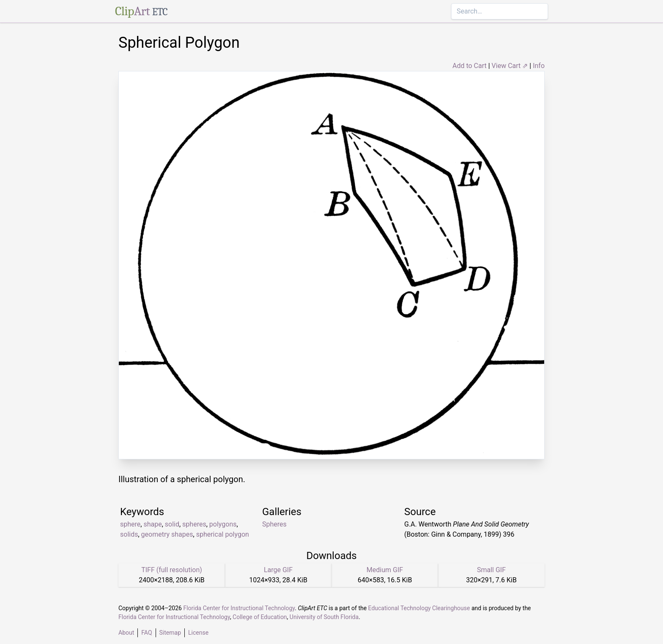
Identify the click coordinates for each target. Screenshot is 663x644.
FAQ (147, 633)
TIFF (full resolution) (172, 570)
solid (172, 524)
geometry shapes (167, 534)
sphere (130, 524)
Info (539, 66)
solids (129, 534)
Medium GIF (385, 570)
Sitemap (170, 633)
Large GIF (278, 570)
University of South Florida (324, 617)
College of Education (260, 617)
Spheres (274, 524)
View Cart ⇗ (510, 66)
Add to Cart (470, 66)
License (198, 633)
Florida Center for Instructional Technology (239, 608)
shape (152, 524)
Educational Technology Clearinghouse (419, 608)
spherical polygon (223, 534)
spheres (194, 524)
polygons (223, 524)
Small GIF (491, 570)
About (126, 633)
